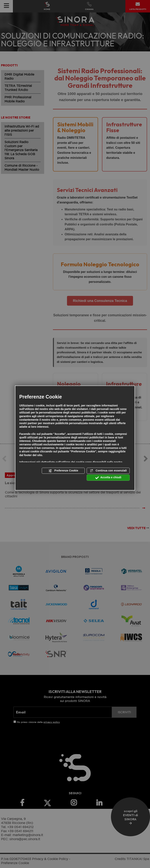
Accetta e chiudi (108, 478)
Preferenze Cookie (63, 471)
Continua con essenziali (108, 471)
